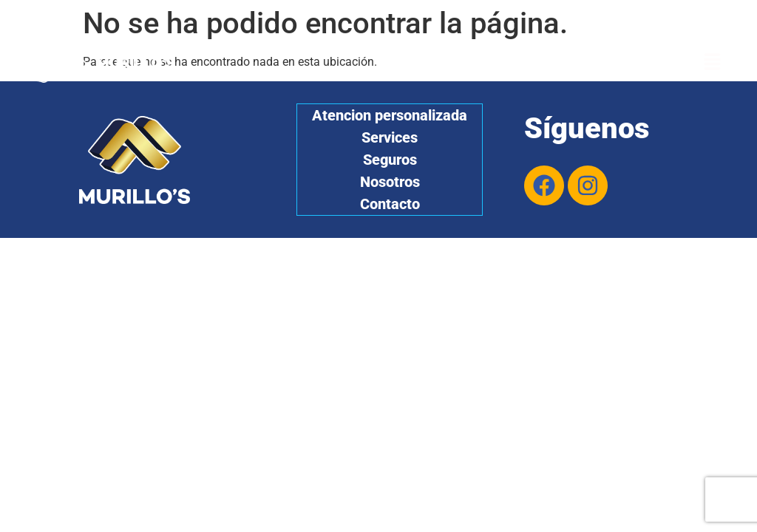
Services (390, 137)
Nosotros (390, 182)
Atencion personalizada (390, 115)
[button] (713, 63)
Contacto (390, 204)
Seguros (390, 160)
